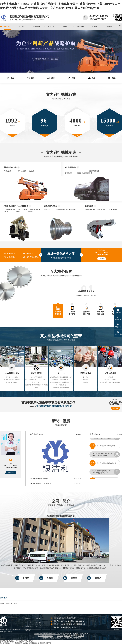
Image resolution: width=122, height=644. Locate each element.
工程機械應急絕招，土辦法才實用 (40, 483)
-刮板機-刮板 (101, 210)
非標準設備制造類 (10, 167)
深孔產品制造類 (70, 167)
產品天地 (28, 622)
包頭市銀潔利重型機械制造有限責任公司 (61, 516)
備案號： (3, 629)
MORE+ (79, 434)
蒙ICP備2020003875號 (13, 629)
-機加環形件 (72, 210)
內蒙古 (2, 604)
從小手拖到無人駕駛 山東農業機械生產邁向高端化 (110, 464)
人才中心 (38, 626)
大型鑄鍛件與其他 (51, 206)
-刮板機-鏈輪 (113, 210)
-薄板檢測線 (7, 171)
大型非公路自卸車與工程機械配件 (16, 206)
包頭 (15, 604)
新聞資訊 (38, 618)
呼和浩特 (9, 604)
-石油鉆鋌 (31, 171)
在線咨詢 (102, 259)
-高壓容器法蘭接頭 (83, 173)
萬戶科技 (10, 632)
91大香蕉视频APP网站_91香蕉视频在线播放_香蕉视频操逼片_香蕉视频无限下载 (26, 643)
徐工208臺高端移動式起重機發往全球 (109, 447)
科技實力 (38, 622)
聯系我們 (28, 630)
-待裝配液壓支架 (90, 210)
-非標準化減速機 (21, 171)
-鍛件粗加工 (48, 210)
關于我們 (28, 618)
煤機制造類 (89, 206)
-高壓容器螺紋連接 (62, 210)
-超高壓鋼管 (68, 173)
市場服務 (28, 626)
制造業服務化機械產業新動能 (39, 479)
